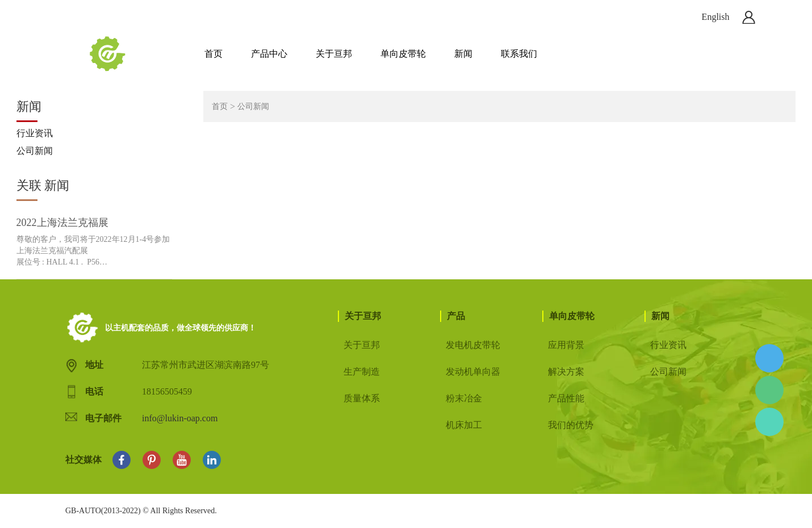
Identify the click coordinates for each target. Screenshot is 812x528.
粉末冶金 (464, 398)
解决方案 (566, 372)
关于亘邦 (334, 54)
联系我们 (519, 54)
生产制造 (362, 372)
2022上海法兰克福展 (62, 223)
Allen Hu (769, 358)
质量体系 (362, 398)
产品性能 (566, 398)
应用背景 (566, 345)
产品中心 (269, 54)
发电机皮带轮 (473, 345)
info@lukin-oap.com (180, 418)
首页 (214, 54)
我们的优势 (571, 425)
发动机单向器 (473, 372)
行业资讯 (35, 133)
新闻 (463, 54)
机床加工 (464, 425)
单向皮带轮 (403, 54)
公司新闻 (35, 151)
